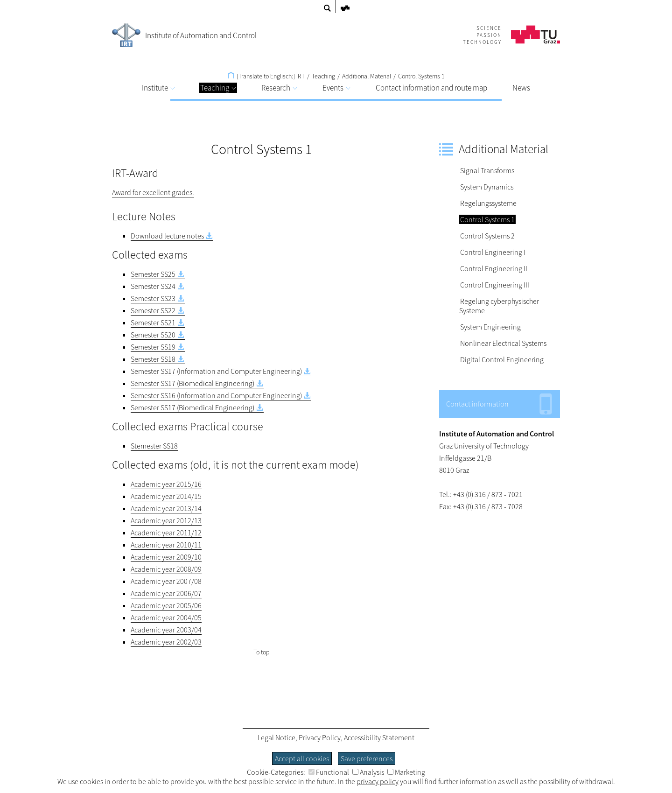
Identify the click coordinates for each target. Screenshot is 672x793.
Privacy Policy (320, 737)
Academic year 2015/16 (166, 484)
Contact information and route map (431, 88)
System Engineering (490, 327)
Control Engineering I (493, 252)
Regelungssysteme (488, 203)
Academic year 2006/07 (166, 593)
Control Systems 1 (421, 76)
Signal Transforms (487, 170)
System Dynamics (487, 187)
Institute (158, 88)
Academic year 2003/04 (166, 630)
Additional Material (367, 76)
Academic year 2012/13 (166, 520)
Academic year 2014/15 (166, 496)
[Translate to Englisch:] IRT (266, 76)
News (521, 88)
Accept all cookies (302, 758)
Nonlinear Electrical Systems (503, 343)
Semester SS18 (153, 359)
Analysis (368, 772)
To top (262, 652)
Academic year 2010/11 (166, 545)
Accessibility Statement (379, 737)
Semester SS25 (153, 274)
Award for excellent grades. (153, 192)
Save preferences (367, 758)
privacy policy (378, 781)
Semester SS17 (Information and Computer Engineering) (216, 371)
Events (336, 88)
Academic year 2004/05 (166, 618)
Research (279, 88)
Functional (329, 772)
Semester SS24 (153, 286)
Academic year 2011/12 (166, 533)
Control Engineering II (494, 268)
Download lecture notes (167, 236)
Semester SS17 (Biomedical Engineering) (192, 383)
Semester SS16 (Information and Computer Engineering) (216, 395)
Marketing (406, 772)
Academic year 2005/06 (166, 605)
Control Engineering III (495, 285)
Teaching (218, 88)
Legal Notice (276, 737)
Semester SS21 (153, 323)
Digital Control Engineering (502, 359)
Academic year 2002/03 (166, 642)
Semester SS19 (153, 347)
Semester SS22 (153, 310)
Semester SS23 (153, 298)
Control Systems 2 (487, 236)
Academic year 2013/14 (166, 508)
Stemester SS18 (154, 446)
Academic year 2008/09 (166, 569)
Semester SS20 (153, 335)
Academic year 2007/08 (166, 581)
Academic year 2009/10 (166, 557)
